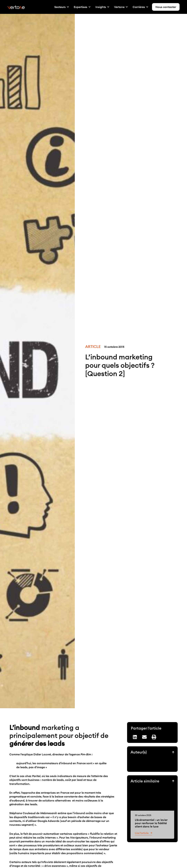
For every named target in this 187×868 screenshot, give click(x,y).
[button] (135, 737)
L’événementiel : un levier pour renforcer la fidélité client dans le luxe (151, 823)
